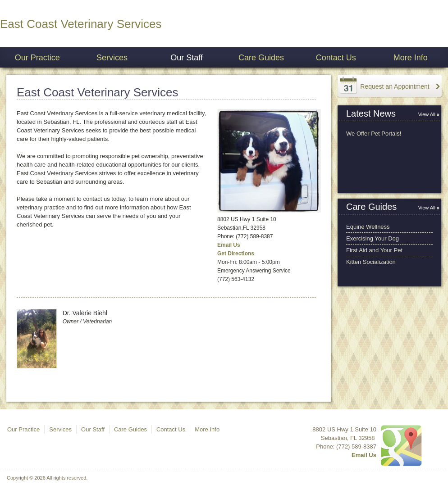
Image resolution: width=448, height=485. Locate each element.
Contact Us (336, 58)
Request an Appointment (395, 86)
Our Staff (187, 58)
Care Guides (261, 58)
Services (112, 58)
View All (427, 114)
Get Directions (236, 254)
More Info (411, 58)
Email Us (229, 245)
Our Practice (37, 58)
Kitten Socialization (371, 262)
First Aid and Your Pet (374, 250)
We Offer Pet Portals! (374, 134)
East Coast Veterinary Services (81, 24)
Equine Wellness (368, 227)
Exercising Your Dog (373, 238)
